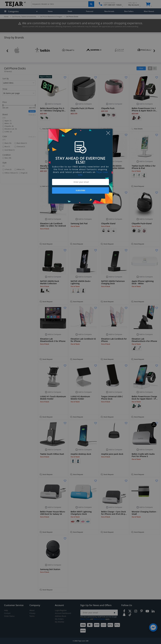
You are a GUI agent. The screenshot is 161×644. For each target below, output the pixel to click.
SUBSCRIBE (80, 190)
